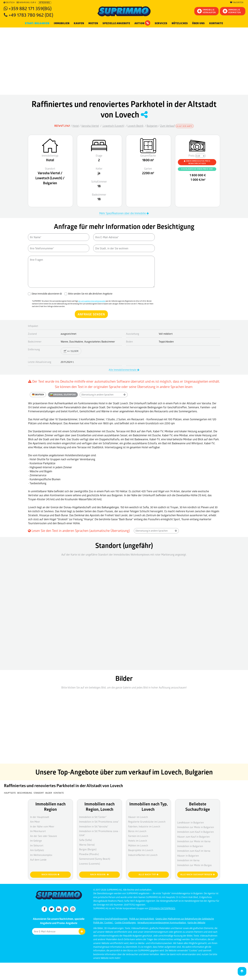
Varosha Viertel (90, 126)
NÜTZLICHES (180, 23)
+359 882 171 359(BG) (30, 8)
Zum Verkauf (167, 126)
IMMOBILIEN (62, 23)
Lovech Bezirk (135, 126)
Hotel (76, 126)
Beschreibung (25, 793)
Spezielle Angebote (116, 23)
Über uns (198, 23)
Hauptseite (10, 793)
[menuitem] (216, 23)
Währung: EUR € (26, 2)
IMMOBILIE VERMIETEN (232, 11)
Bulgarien (152, 126)
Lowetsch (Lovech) (113, 126)
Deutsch (9, 2)
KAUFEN (79, 23)
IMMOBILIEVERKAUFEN (206, 11)
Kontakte (216, 23)
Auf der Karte (185, 126)
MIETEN (93, 23)
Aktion (142, 23)
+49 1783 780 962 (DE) (31, 15)
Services (161, 23)
